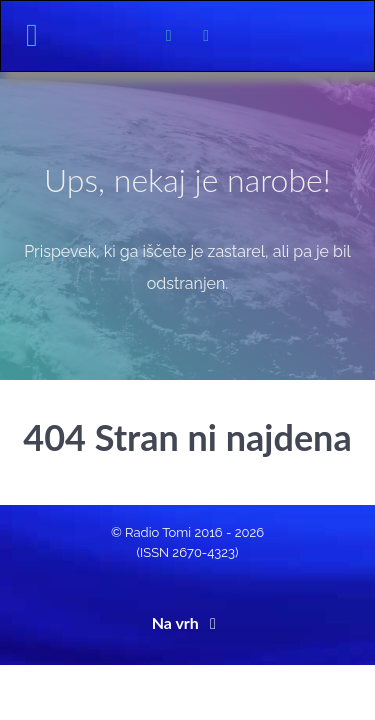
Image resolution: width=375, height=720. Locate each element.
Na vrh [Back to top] (188, 622)
